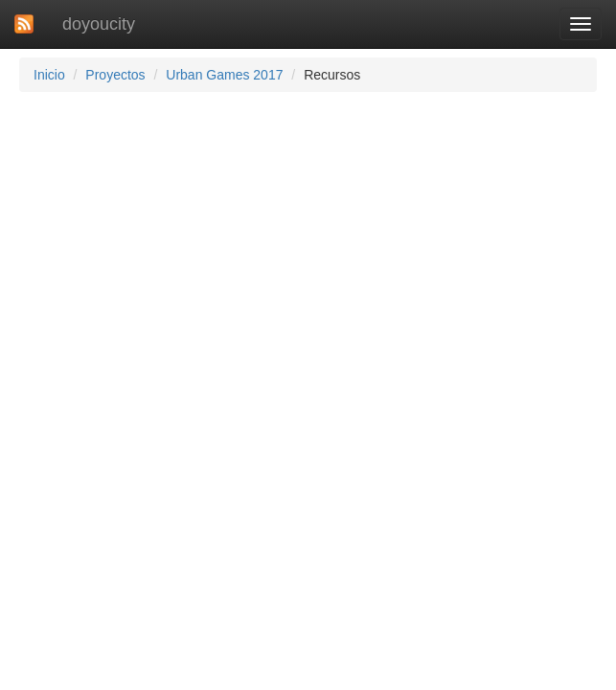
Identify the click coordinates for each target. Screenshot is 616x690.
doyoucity (99, 24)
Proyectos (115, 75)
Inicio (49, 75)
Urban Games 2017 (224, 75)
